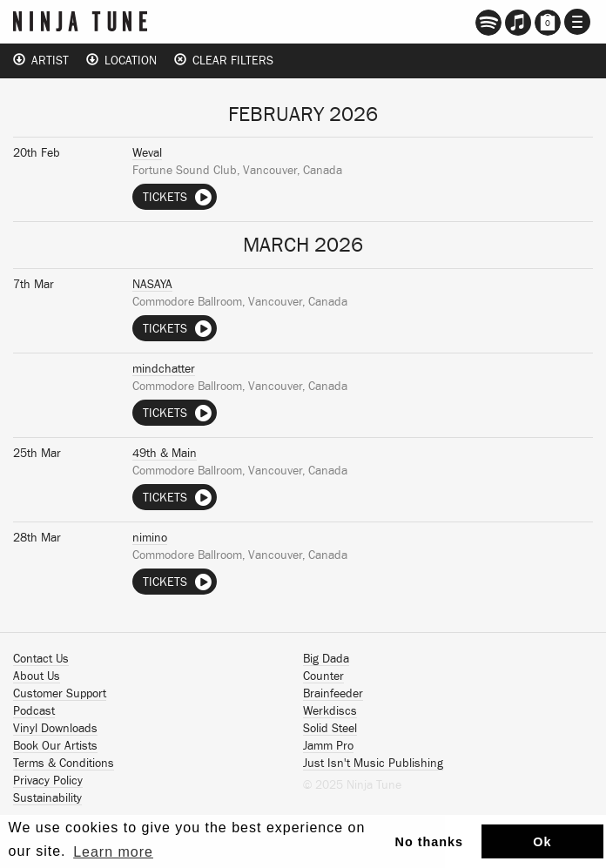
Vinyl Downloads (55, 729)
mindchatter (164, 369)
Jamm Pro (328, 746)
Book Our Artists (55, 746)
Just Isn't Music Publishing (373, 764)
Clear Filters (224, 60)
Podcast (34, 711)
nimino (150, 538)
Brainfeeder (333, 694)
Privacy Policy (48, 781)
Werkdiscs (330, 711)
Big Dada (326, 659)
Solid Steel (330, 729)
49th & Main (165, 454)
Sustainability (47, 798)
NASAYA (152, 285)
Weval (147, 153)
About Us (37, 676)
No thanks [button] (430, 842)
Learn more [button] (113, 852)
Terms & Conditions (64, 764)
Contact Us (41, 659)
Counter (323, 676)
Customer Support (60, 694)
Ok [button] (542, 842)
